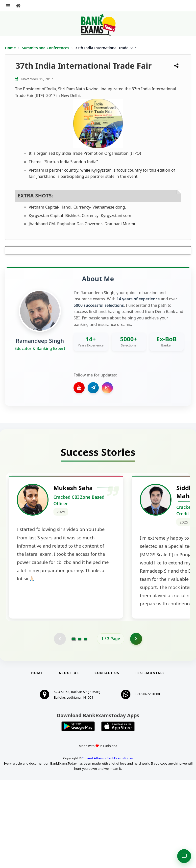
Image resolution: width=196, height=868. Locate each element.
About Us (69, 761)
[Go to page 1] (74, 727)
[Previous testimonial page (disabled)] (60, 727)
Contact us (107, 761)
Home (10, 48)
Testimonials (150, 761)
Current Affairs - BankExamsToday (107, 846)
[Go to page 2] (79, 727)
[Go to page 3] (85, 727)
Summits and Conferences (46, 48)
